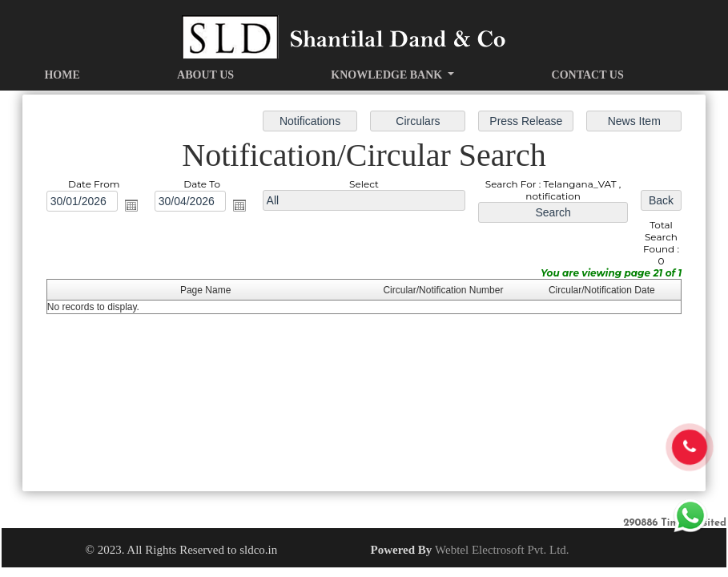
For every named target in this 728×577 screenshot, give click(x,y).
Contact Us (588, 75)
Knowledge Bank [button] (388, 75)
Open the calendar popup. (135, 207)
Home (62, 75)
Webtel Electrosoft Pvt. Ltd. (502, 550)
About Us (205, 75)
